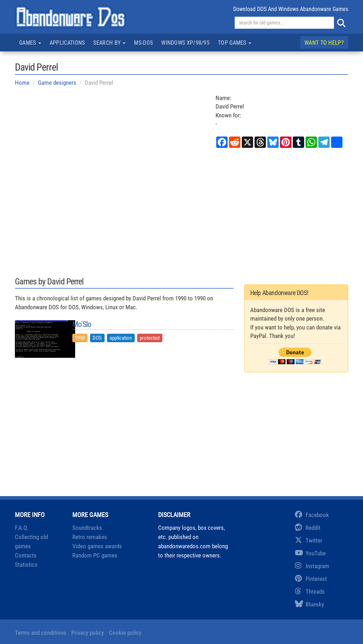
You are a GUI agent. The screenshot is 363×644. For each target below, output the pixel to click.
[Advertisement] (181, 212)
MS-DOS (143, 43)
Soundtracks (87, 528)
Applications (67, 43)
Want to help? (324, 43)
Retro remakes (90, 537)
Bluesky (309, 604)
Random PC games (95, 555)
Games (30, 43)
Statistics (26, 565)
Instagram (312, 566)
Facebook (312, 515)
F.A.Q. (22, 528)
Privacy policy (88, 633)
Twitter (309, 540)
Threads (310, 592)
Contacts (26, 555)
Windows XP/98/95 (185, 43)
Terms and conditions (41, 633)
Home (22, 83)
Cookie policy (125, 633)
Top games (235, 43)
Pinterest (311, 579)
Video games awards (97, 546)
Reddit (308, 528)
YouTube (310, 553)
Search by (109, 43)
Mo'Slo (82, 324)
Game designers (57, 83)
